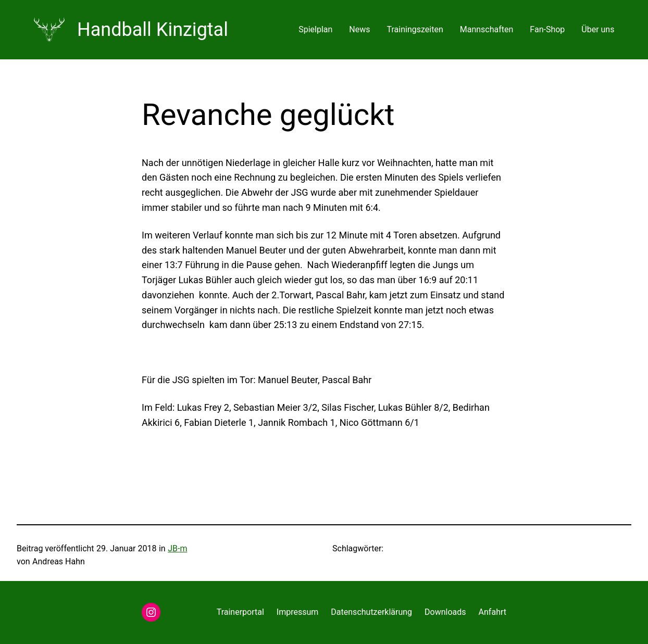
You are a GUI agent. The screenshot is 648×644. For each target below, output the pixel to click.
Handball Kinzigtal (153, 30)
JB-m (177, 548)
